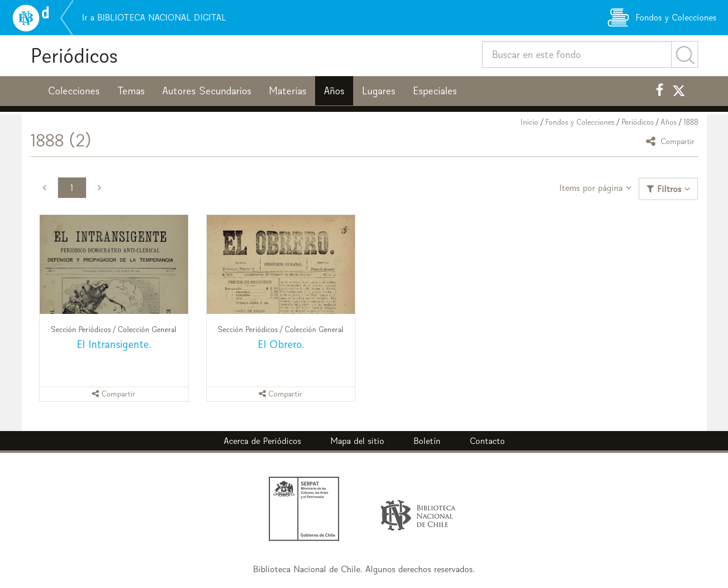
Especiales (435, 91)
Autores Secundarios (207, 91)
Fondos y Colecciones (580, 122)
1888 (691, 122)
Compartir (672, 141)
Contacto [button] (487, 441)
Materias (288, 91)
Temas (131, 91)
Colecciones (74, 91)
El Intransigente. (114, 344)
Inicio (529, 122)
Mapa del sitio (357, 441)
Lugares (379, 91)
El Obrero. (281, 344)
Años (334, 91)
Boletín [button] (427, 441)
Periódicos (74, 55)
